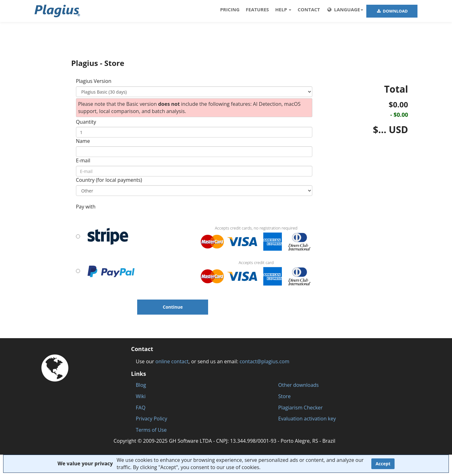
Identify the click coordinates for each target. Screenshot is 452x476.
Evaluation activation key (307, 419)
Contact (309, 9)
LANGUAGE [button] (345, 9)
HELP (283, 9)
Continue (173, 307)
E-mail (83, 160)
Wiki (141, 396)
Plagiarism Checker (300, 408)
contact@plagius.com (264, 361)
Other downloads (298, 385)
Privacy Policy (152, 419)
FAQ (141, 408)
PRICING (230, 9)
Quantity (86, 122)
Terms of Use (151, 430)
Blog (141, 385)
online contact (172, 361)
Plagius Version (94, 81)
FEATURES (257, 9)
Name (83, 141)
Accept (383, 464)
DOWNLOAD (392, 11)
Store (284, 396)
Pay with (86, 207)
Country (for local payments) (109, 180)
